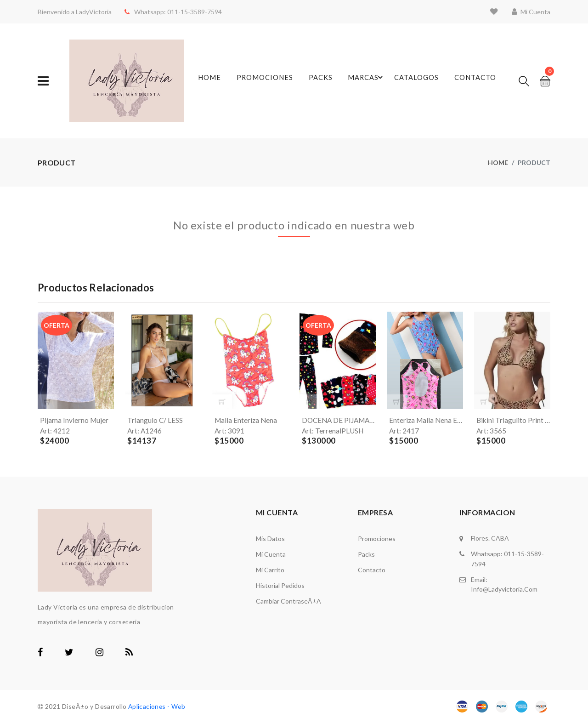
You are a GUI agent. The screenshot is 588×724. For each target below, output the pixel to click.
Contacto (474, 81)
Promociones (266, 81)
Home (213, 81)
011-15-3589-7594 (191, 12)
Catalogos (417, 81)
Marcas (364, 81)
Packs (321, 81)
